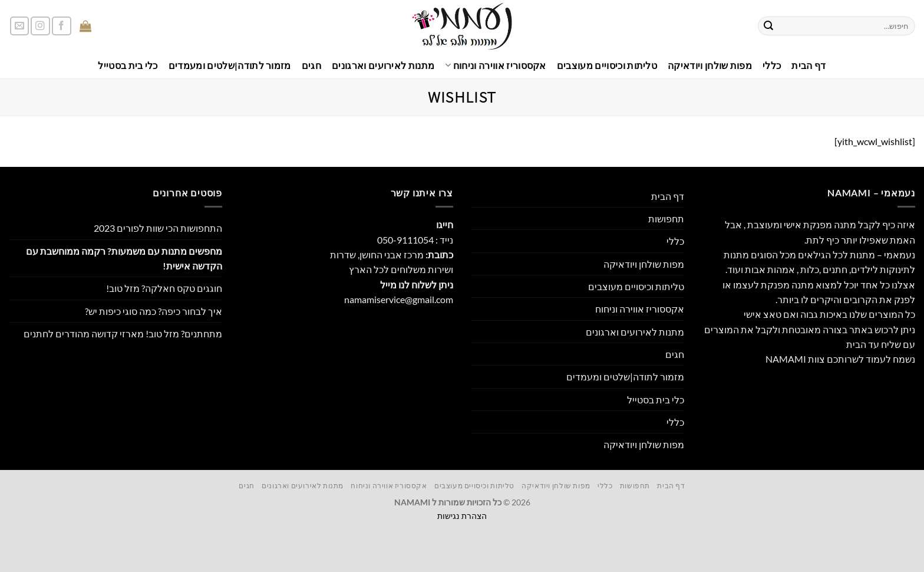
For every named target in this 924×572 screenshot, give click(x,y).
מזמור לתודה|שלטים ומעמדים (230, 65)
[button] (117, 26)
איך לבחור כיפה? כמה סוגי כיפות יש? (154, 311)
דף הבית (808, 65)
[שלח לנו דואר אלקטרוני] (20, 26)
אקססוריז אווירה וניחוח (496, 65)
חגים (311, 65)
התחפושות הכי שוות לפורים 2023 (158, 228)
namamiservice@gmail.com (399, 299)
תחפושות (666, 218)
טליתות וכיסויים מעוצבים (607, 65)
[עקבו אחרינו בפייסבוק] (62, 26)
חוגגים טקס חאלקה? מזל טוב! (164, 288)
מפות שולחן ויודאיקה (710, 65)
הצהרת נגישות (462, 516)
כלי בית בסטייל (128, 65)
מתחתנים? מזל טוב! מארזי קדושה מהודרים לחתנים (123, 333)
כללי (772, 65)
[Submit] (768, 26)
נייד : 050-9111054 (415, 240)
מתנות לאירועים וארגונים (383, 65)
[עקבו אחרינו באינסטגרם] (40, 26)
